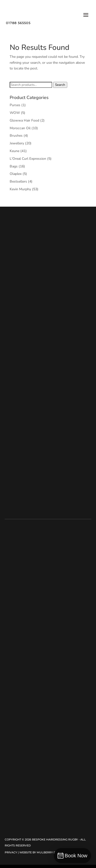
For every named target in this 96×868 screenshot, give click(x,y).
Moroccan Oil (20, 128)
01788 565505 (18, 23)
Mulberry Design (50, 852)
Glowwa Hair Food (24, 120)
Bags (14, 166)
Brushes (16, 136)
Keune (15, 151)
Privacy (11, 852)
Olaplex (16, 174)
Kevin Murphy (20, 189)
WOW (15, 113)
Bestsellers (18, 181)
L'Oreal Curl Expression (28, 159)
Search (60, 85)
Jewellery (17, 143)
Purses (15, 105)
